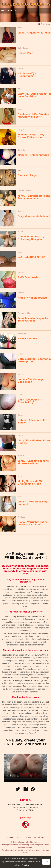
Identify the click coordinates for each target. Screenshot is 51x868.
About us (12, 11)
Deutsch (19, 837)
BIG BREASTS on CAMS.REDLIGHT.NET (25, 805)
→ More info (24, 865)
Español (28, 837)
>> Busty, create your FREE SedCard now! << (26, 556)
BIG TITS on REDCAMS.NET (26, 807)
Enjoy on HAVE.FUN (25, 810)
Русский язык (39, 837)
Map (3, 11)
